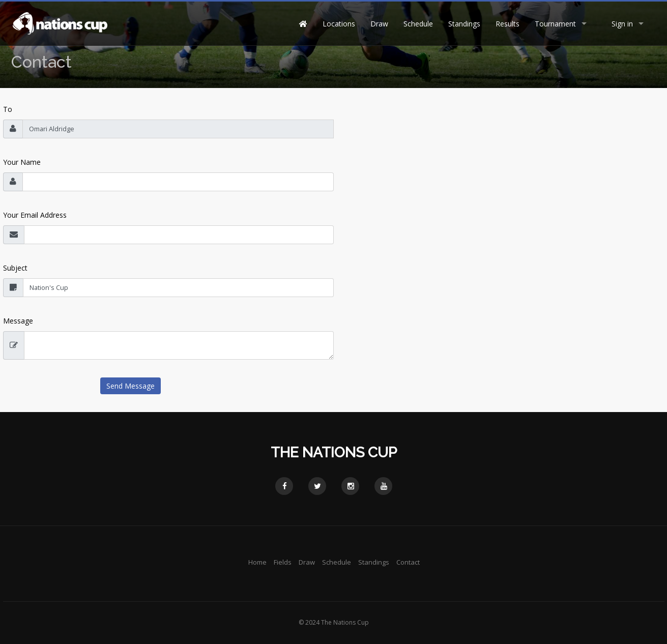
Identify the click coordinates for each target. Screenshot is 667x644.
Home (257, 562)
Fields (283, 562)
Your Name (22, 162)
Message (18, 321)
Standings (464, 24)
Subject (15, 268)
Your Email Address (35, 215)
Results (507, 24)
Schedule (418, 24)
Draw (379, 24)
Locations (339, 24)
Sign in (622, 24)
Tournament (555, 24)
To (8, 109)
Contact (408, 562)
